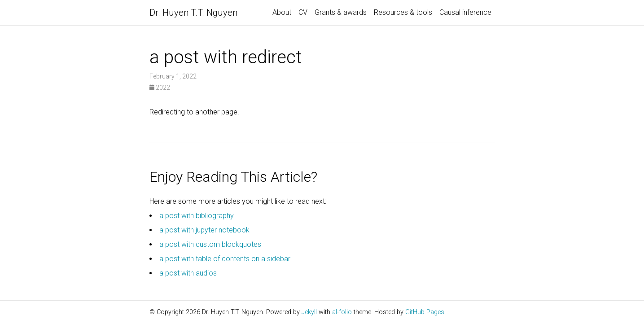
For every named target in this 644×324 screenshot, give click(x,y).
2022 (160, 88)
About (282, 12)
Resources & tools (403, 12)
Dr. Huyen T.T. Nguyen (193, 13)
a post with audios (188, 273)
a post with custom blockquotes (210, 244)
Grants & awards (341, 12)
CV (303, 12)
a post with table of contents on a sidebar (225, 259)
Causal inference (465, 12)
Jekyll (309, 312)
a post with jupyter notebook (204, 230)
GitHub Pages (425, 312)
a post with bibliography (197, 216)
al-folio (342, 312)
